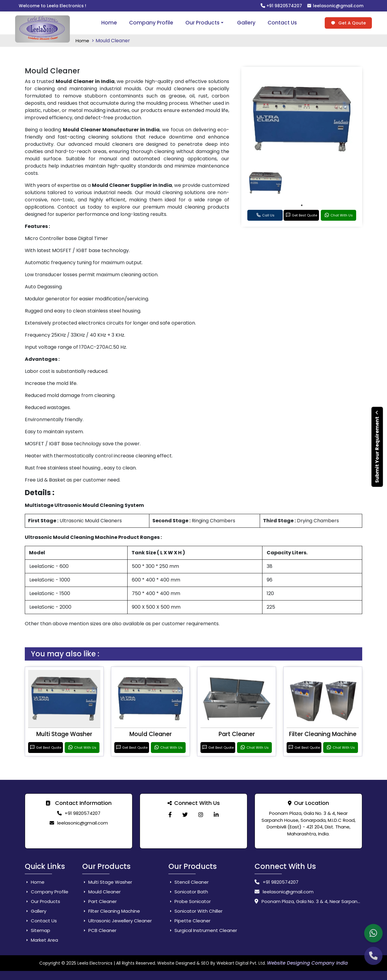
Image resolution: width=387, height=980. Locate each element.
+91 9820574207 (281, 6)
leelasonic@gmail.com (335, 6)
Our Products (205, 23)
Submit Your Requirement (377, 447)
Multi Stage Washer (64, 734)
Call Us (265, 215)
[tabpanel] (265, 183)
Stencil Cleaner (189, 882)
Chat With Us (338, 215)
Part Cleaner (237, 734)
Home (109, 23)
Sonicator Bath (188, 892)
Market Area (41, 940)
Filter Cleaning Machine (323, 734)
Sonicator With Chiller (195, 911)
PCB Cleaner (99, 930)
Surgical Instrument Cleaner (203, 930)
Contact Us (282, 23)
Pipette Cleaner (189, 921)
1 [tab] (302, 205)
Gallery (246, 23)
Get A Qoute (348, 23)
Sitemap (37, 930)
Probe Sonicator (190, 901)
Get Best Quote (301, 215)
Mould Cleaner (151, 734)
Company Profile (151, 23)
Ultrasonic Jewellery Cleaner (117, 921)
